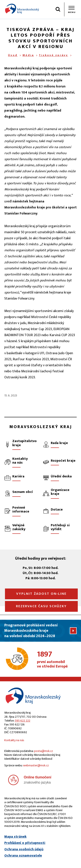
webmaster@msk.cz (36, 765)
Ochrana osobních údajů (24, 849)
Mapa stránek (15, 837)
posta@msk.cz (44, 751)
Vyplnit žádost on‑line (41, 594)
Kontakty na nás (14, 740)
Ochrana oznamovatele (23, 856)
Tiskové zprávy (53, 55)
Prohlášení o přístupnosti (25, 843)
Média (28, 55)
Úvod (13, 55)
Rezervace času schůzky (41, 606)
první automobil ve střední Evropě (57, 660)
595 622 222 (23, 721)
